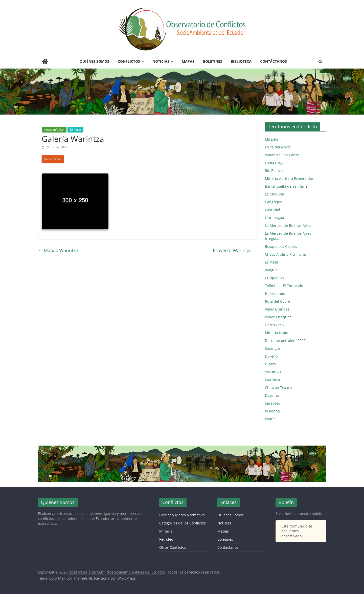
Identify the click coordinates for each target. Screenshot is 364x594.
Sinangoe (273, 348)
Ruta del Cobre (278, 301)
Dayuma (272, 395)
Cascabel (272, 210)
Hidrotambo (275, 293)
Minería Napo (277, 333)
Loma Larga (275, 163)
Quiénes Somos (94, 61)
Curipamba (274, 278)
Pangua (271, 270)
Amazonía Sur (54, 130)
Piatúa (270, 419)
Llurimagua (275, 218)
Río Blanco (274, 171)
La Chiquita (275, 194)
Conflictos (129, 61)
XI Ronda (272, 411)
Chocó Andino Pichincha (285, 254)
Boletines (213, 61)
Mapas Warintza (58, 250)
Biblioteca (241, 61)
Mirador (272, 139)
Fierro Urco (274, 325)
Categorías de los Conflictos (183, 523)
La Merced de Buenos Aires (288, 225)
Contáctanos (274, 61)
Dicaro (270, 364)
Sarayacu (273, 403)
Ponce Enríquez (278, 317)
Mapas (188, 61)
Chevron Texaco (278, 388)
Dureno (271, 356)
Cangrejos (273, 202)
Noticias (161, 61)
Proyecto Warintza (235, 250)
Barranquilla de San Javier (287, 186)
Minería (75, 130)
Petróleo (166, 539)
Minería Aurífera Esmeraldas (289, 178)
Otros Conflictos (173, 547)
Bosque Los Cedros (281, 246)
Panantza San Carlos (282, 155)
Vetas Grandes (277, 309)
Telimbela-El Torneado (284, 286)
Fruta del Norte (278, 147)
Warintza (272, 380)
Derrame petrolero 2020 (285, 340)
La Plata (271, 262)
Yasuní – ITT (275, 372)
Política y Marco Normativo (182, 515)
